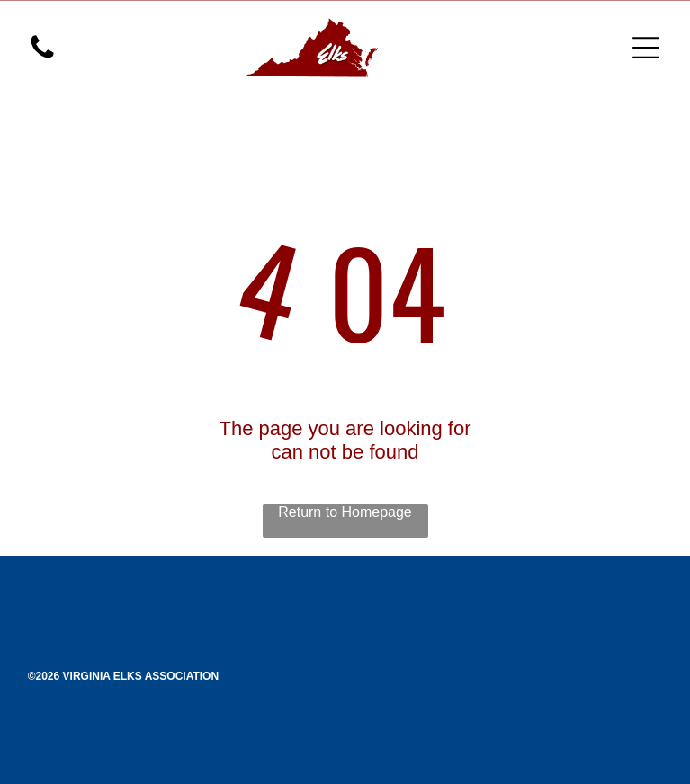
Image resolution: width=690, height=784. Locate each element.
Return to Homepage (345, 512)
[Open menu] (646, 48)
